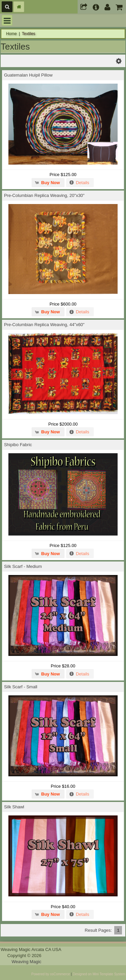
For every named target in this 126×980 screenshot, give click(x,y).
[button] (48, 183)
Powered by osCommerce (51, 974)
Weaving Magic (26, 962)
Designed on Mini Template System (99, 974)
